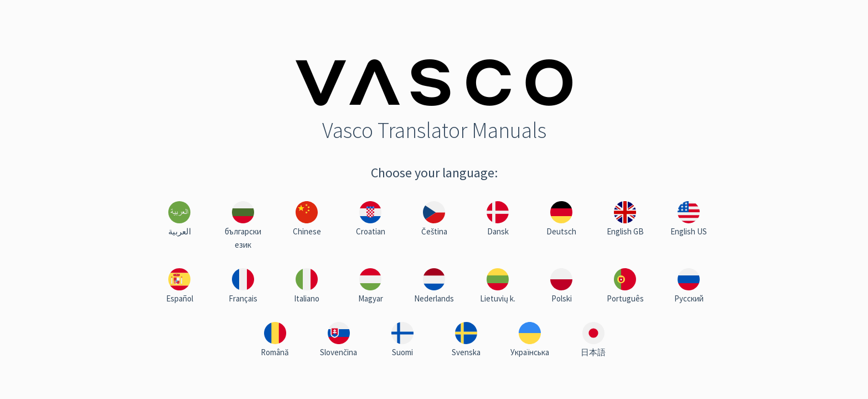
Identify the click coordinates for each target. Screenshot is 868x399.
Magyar (371, 298)
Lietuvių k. (498, 298)
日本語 (593, 352)
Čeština (434, 231)
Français (243, 298)
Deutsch (561, 231)
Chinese (307, 231)
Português (625, 298)
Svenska (466, 352)
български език (243, 238)
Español (180, 298)
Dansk (498, 231)
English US (689, 231)
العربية (180, 231)
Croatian (371, 231)
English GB (625, 231)
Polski (562, 298)
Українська (530, 352)
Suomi (402, 352)
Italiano (307, 298)
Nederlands (434, 298)
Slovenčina (339, 352)
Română (275, 352)
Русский (689, 298)
